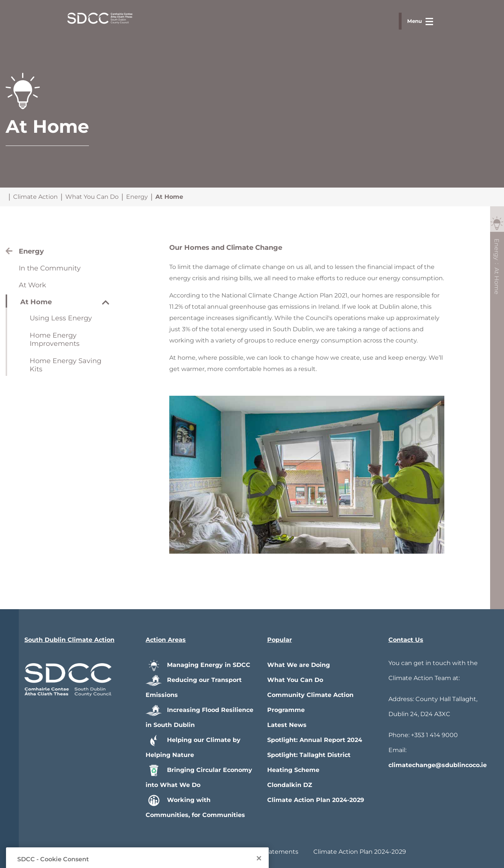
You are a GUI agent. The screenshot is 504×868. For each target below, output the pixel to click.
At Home (169, 197)
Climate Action (35, 197)
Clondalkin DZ (290, 785)
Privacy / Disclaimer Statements (251, 852)
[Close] (259, 864)
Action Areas (166, 640)
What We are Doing (299, 665)
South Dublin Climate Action (69, 640)
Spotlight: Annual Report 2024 (315, 740)
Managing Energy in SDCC (198, 665)
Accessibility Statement (152, 852)
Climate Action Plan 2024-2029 (316, 800)
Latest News (287, 725)
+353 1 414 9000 (434, 735)
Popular (280, 640)
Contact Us (406, 640)
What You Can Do (92, 197)
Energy (137, 197)
